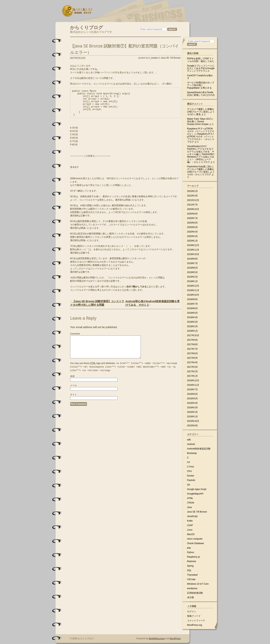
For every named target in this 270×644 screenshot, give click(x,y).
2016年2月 (192, 412)
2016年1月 (192, 417)
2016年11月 (193, 385)
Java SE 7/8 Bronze (171, 58)
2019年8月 (192, 259)
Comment (75, 339)
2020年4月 (192, 232)
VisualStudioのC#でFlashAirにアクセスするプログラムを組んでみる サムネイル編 (201, 150)
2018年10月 (193, 295)
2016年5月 (192, 399)
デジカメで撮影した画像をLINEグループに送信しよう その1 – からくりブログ (201, 172)
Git (189, 485)
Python (191, 552)
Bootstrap (192, 453)
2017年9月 (192, 340)
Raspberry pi (193, 557)
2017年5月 (192, 358)
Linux (190, 530)
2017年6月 (192, 353)
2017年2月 (192, 371)
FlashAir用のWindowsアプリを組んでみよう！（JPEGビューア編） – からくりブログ (201, 158)
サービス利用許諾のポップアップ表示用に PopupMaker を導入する (201, 85)
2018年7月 (192, 304)
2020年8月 (192, 214)
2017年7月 (192, 349)
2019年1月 (192, 281)
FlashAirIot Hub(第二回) (199, 167)
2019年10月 (193, 254)
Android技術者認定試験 (199, 449)
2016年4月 (192, 403)
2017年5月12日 (78, 58)
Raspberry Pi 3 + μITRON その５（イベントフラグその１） (201, 131)
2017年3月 (192, 367)
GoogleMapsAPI (195, 494)
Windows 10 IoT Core (198, 584)
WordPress (175, 639)
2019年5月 (192, 272)
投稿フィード (194, 616)
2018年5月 (192, 313)
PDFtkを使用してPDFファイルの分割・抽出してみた (201, 60)
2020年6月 (192, 223)
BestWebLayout (157, 639)
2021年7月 (192, 205)
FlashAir (191, 480)
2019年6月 (192, 268)
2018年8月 (192, 299)
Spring (190, 566)
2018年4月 (192, 317)
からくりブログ (87, 27)
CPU (189, 471)
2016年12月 (193, 381)
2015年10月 (193, 421)
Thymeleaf (192, 575)
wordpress (192, 588)
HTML (190, 498)
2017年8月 (192, 344)
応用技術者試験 (195, 593)
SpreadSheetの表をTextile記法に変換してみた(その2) (201, 94)
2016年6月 (192, 394)
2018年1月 (192, 331)
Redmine (192, 561)
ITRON (191, 503)
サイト (73, 404)
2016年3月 (192, 408)
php (189, 548)
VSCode (191, 579)
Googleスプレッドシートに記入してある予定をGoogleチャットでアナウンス (201, 68)
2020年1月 (192, 241)
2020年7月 (192, 218)
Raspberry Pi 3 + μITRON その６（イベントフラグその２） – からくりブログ (201, 138)
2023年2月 (192, 191)
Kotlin (190, 521)
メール (73, 395)
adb (189, 440)
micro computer (195, 539)
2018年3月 (192, 322)
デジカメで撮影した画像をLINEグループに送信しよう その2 (201, 112)
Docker (191, 476)
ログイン (192, 612)
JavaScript (192, 516)
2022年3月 (192, 196)
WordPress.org (195, 625)
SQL (189, 570)
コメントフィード (196, 621)
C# (189, 462)
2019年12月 (193, 245)
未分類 (190, 597)
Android (191, 444)
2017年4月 (192, 362)
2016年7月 (192, 390)
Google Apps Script (197, 489)
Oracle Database (196, 543)
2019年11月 (193, 250)
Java (189, 507)
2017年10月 (193, 335)
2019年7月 (192, 263)
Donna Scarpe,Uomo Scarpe (198, 123)
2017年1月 (192, 376)
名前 (72, 386)
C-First (190, 467)
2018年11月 (193, 290)
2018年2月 (192, 326)
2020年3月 (192, 236)
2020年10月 (193, 209)
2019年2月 (192, 277)
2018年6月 (192, 308)
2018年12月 (193, 286)
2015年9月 (192, 426)
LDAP (190, 525)
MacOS (191, 534)
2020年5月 (192, 227)
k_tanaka (153, 58)
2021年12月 (193, 200)
